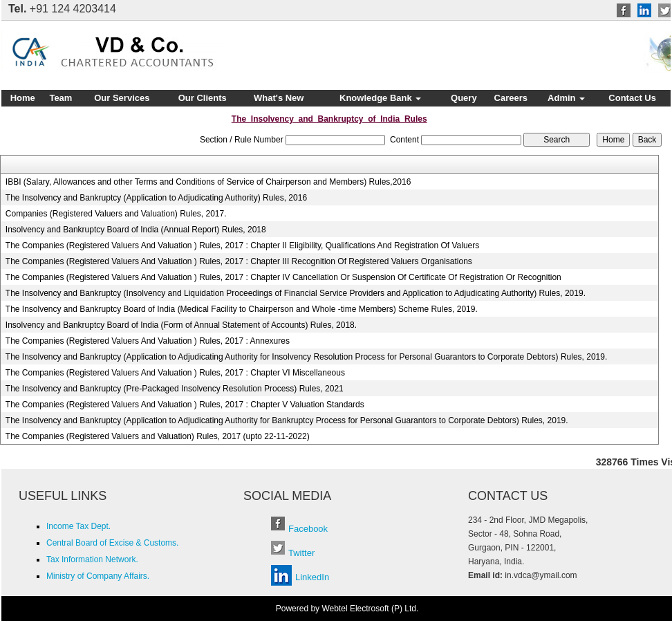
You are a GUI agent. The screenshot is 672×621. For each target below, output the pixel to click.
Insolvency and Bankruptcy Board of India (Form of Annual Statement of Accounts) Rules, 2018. (181, 325)
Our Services (122, 98)
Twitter (301, 553)
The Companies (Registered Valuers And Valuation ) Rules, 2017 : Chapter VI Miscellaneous (175, 373)
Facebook (308, 529)
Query (464, 98)
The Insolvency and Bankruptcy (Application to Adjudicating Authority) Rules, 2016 (156, 198)
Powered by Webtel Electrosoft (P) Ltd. (347, 609)
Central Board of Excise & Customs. (112, 543)
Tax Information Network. (92, 559)
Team (60, 98)
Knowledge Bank (380, 98)
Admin (566, 98)
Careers (511, 98)
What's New (279, 98)
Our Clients (203, 98)
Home (23, 98)
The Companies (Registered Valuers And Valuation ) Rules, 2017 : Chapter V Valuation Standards (185, 405)
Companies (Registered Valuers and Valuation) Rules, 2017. (116, 214)
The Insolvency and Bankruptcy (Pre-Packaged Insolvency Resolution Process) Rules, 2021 (175, 389)
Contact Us (632, 98)
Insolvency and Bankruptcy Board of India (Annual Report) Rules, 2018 (136, 230)
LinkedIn (312, 577)
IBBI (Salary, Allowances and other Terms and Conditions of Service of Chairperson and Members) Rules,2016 (208, 182)
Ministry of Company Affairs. (98, 576)
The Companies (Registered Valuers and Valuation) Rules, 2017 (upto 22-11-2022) (158, 436)
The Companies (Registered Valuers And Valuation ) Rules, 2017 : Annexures (148, 341)
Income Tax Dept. (78, 526)
